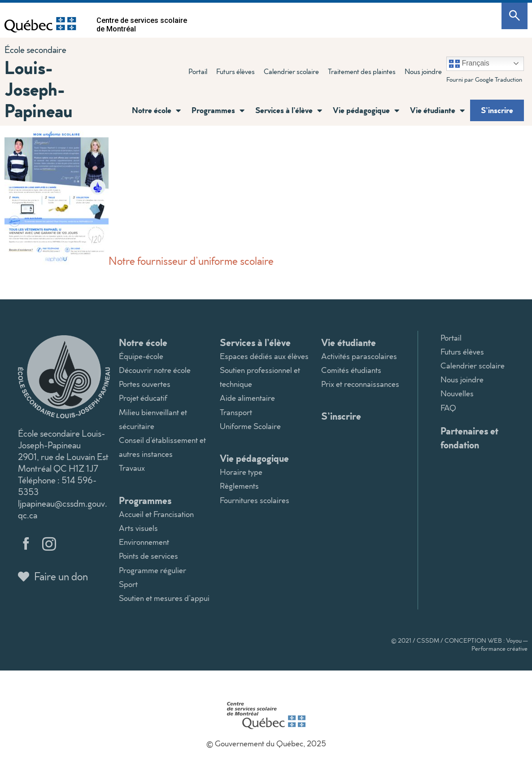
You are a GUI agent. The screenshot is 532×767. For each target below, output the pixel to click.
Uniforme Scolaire (250, 426)
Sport (128, 584)
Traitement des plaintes (362, 71)
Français (469, 64)
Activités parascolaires (359, 356)
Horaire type (241, 472)
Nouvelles (457, 393)
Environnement (144, 542)
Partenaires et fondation (469, 438)
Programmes (218, 110)
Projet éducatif (143, 398)
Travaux (132, 468)
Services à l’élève (289, 110)
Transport (236, 412)
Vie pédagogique (366, 110)
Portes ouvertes (145, 384)
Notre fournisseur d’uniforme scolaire (139, 261)
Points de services (148, 556)
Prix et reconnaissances (360, 384)
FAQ (448, 408)
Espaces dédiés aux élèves (264, 356)
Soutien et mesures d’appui (164, 598)
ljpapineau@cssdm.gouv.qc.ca (63, 509)
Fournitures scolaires (255, 500)
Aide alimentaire (247, 398)
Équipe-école (141, 356)
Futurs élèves (235, 71)
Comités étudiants (351, 370)
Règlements (239, 486)
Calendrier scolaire (291, 71)
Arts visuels (138, 528)
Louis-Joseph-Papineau (39, 89)
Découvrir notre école (155, 370)
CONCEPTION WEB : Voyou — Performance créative (486, 644)
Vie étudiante (437, 110)
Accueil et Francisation (156, 514)
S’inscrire (497, 110)
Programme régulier (153, 570)
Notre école (156, 110)
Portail (198, 71)
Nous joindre (423, 71)
